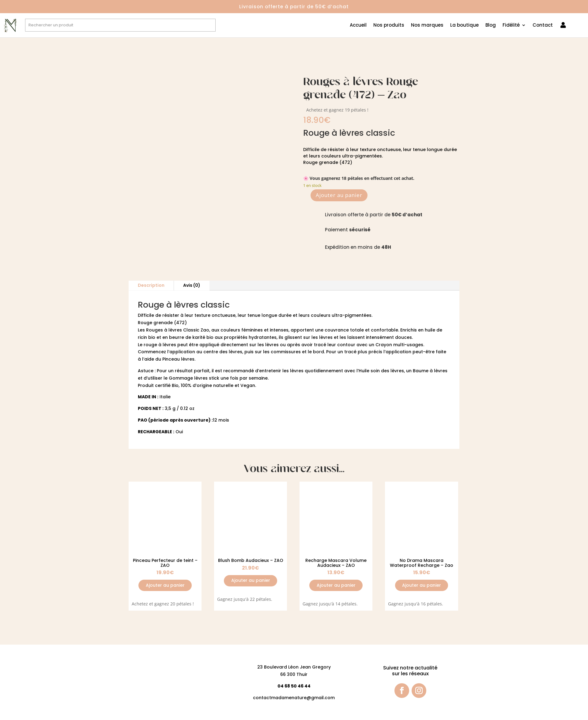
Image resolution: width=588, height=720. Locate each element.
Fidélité (511, 26)
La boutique (464, 26)
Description (151, 285)
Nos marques (427, 26)
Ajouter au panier (339, 195)
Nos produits (389, 26)
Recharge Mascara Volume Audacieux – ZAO (336, 563)
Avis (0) (192, 285)
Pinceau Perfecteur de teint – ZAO (165, 563)
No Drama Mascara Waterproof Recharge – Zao (422, 563)
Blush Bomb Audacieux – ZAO (251, 560)
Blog (491, 26)
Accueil (358, 26)
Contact (543, 26)
